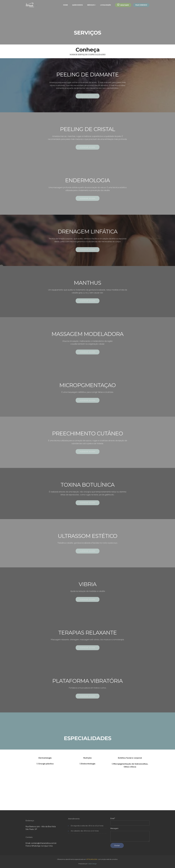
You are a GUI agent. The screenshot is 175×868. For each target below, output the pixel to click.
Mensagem (114, 830)
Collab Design (92, 864)
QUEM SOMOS (77, 5)
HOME (65, 5)
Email (112, 820)
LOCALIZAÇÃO (106, 5)
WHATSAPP (123, 5)
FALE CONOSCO (141, 5)
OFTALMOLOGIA (92, 859)
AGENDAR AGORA (88, 100)
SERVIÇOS (91, 5)
